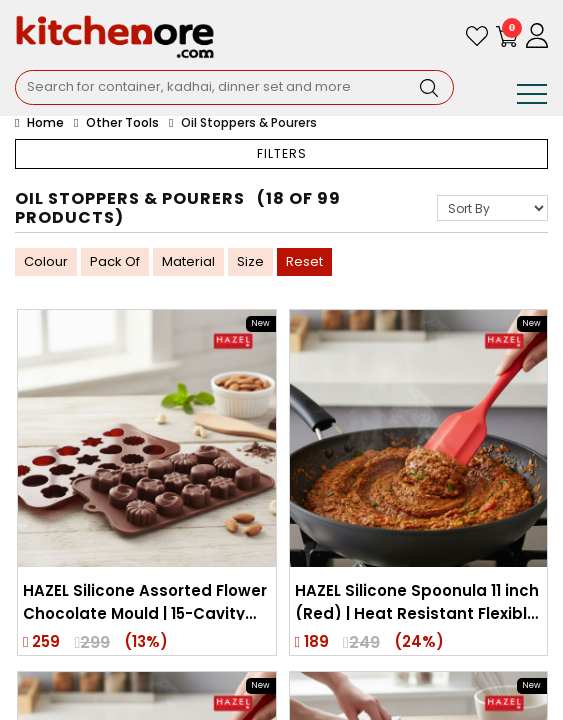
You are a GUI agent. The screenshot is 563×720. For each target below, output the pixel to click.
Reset (304, 261)
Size (250, 261)
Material (188, 261)
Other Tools (122, 122)
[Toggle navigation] (532, 97)
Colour (46, 261)
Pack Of (115, 261)
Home (39, 122)
